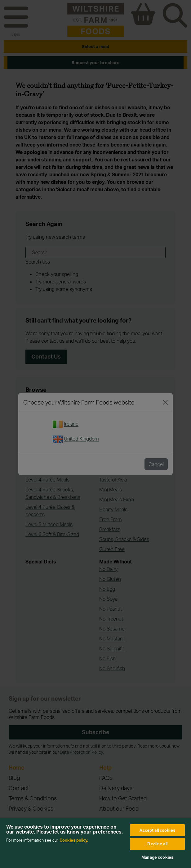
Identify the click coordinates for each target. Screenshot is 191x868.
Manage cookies (157, 857)
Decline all (157, 844)
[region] (95, 843)
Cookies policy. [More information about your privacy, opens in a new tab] (74, 840)
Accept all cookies (157, 830)
